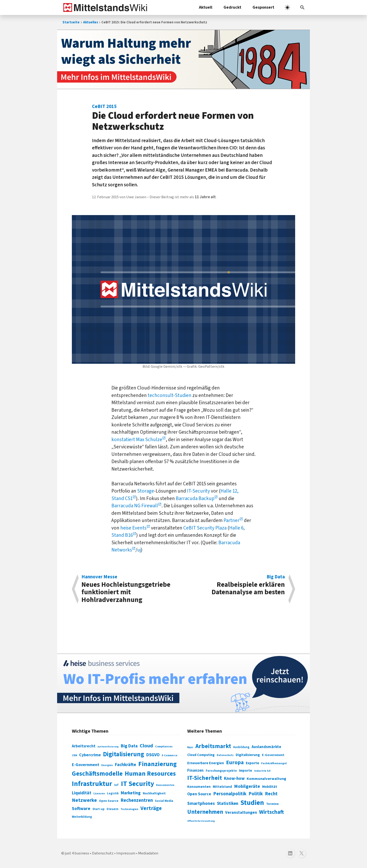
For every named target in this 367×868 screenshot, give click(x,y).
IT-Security (198, 491)
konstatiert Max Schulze (137, 439)
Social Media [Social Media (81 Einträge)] (164, 801)
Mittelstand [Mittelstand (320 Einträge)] (222, 787)
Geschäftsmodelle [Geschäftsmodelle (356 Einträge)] (97, 774)
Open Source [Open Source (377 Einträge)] (199, 794)
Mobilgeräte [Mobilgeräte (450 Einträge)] (247, 786)
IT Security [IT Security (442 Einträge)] (138, 784)
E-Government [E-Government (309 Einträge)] (273, 755)
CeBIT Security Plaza (205, 528)
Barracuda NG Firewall (135, 506)
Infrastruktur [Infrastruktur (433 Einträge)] (92, 784)
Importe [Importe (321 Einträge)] (246, 771)
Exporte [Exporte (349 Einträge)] (252, 763)
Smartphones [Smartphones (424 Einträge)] (201, 803)
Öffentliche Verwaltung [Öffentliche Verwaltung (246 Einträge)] (201, 821)
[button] (302, 7)
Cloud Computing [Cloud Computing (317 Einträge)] (201, 755)
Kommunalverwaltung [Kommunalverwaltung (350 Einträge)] (266, 779)
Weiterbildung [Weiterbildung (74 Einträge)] (82, 817)
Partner (231, 520)
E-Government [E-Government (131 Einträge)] (86, 765)
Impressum (126, 853)
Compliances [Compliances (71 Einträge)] (164, 746)
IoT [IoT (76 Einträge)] (117, 785)
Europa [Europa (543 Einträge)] (235, 762)
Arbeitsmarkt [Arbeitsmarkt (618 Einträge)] (213, 746)
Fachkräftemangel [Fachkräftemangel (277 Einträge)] (274, 763)
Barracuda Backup (195, 498)
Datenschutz (103, 853)
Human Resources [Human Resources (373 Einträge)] (150, 774)
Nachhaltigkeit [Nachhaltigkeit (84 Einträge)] (154, 793)
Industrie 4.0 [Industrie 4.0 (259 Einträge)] (262, 771)
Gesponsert (263, 7)
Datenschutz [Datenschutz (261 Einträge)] (225, 755)
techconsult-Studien (170, 395)
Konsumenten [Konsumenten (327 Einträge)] (199, 787)
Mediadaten (148, 853)
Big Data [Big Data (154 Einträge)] (129, 746)
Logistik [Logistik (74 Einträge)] (113, 793)
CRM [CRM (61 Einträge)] (74, 755)
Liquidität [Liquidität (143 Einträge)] (82, 793)
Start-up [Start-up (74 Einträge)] (98, 809)
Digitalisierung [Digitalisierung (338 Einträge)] (124, 754)
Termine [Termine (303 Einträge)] (272, 804)
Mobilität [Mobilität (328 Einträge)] (270, 787)
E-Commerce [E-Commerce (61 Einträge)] (170, 755)
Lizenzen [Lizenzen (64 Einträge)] (99, 794)
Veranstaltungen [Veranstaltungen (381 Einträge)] (241, 812)
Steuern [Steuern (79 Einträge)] (112, 809)
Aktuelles (91, 22)
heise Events (133, 528)
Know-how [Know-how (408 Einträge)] (234, 778)
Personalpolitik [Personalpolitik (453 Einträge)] (230, 794)
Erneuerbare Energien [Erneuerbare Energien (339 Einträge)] (206, 763)
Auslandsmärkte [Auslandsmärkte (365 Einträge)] (266, 747)
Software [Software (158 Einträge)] (81, 809)
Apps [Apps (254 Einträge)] (190, 747)
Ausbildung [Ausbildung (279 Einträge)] (241, 747)
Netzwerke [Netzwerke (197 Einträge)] (84, 800)
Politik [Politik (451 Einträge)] (256, 794)
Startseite (71, 22)
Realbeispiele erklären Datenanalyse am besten (237, 586)
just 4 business (77, 853)
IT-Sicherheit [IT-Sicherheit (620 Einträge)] (205, 778)
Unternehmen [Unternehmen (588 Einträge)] (205, 812)
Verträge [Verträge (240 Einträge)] (151, 808)
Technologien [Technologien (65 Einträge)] (129, 809)
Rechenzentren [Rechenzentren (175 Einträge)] (137, 800)
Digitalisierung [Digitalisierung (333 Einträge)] (248, 755)
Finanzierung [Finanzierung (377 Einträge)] (158, 764)
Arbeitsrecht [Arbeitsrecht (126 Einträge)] (84, 746)
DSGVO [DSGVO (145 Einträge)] (153, 755)
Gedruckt (232, 7)
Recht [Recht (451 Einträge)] (271, 794)
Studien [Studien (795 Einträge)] (252, 803)
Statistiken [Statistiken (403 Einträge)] (228, 803)
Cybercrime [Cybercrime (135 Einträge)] (90, 755)
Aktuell (206, 7)
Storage (146, 491)
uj (139, 550)
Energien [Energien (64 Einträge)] (107, 765)
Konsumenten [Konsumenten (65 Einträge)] (165, 785)
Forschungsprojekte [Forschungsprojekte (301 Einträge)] (221, 771)
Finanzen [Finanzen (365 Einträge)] (195, 771)
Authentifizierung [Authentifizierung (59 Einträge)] (108, 747)
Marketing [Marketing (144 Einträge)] (131, 793)
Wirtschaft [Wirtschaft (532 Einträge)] (272, 812)
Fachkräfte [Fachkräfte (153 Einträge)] (126, 765)
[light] (287, 7)
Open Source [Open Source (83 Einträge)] (109, 801)
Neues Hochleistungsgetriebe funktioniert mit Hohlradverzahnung (130, 589)
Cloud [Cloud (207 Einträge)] (146, 746)
